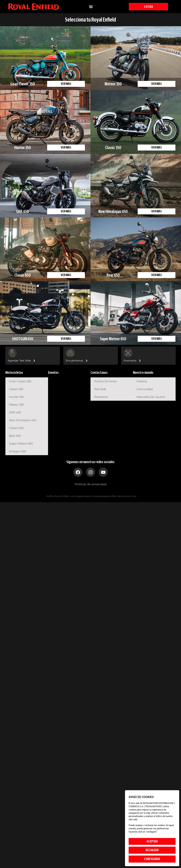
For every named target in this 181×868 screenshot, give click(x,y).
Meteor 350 (17, 405)
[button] (91, 7)
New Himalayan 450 (23, 420)
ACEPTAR (152, 841)
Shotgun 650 (18, 451)
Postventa (101, 397)
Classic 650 (16, 428)
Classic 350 (16, 389)
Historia (142, 381)
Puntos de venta (105, 381)
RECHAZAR (152, 850)
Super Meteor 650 (21, 443)
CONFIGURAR (152, 859)
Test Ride (100, 389)
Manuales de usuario (151, 397)
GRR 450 (15, 412)
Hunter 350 (17, 397)
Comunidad (145, 389)
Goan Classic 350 (20, 381)
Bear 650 (15, 436)
